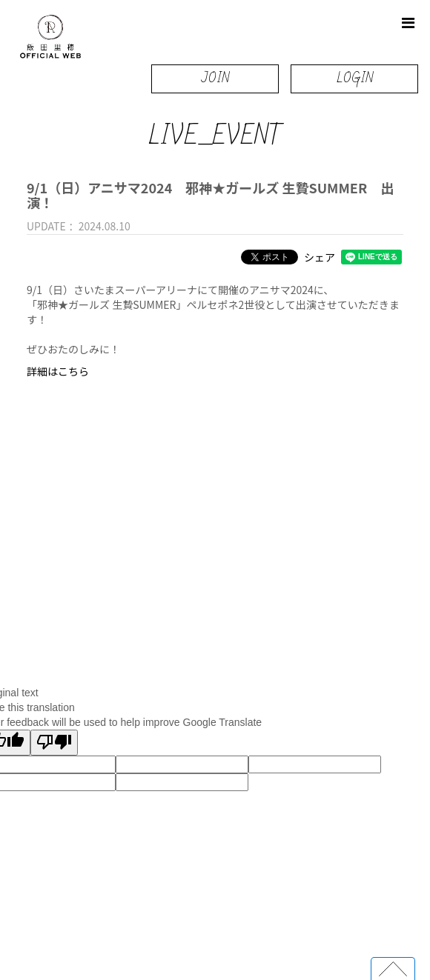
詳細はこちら (58, 371)
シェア (320, 257)
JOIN (215, 78)
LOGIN (355, 78)
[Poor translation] (54, 743)
